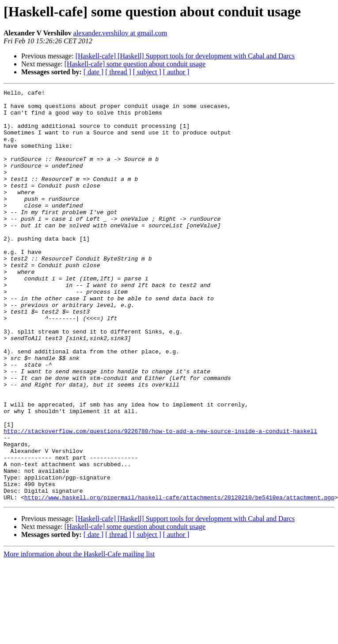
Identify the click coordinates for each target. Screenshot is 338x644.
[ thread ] (118, 72)
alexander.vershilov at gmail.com (120, 33)
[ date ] (93, 72)
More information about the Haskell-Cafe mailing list (79, 636)
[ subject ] (147, 72)
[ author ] (176, 72)
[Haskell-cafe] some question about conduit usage (135, 64)
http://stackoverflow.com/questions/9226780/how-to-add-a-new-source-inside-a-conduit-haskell (160, 500)
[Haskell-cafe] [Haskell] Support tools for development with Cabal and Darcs (185, 56)
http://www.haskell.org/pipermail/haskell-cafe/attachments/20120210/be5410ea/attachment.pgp (179, 579)
